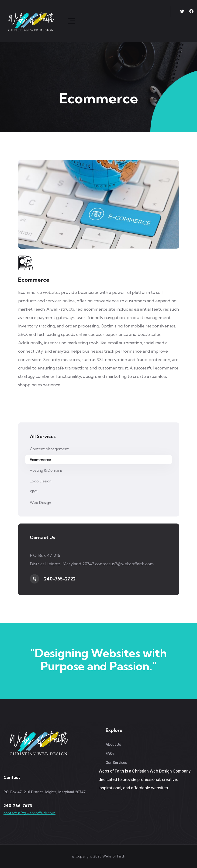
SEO (34, 492)
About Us (113, 744)
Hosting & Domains (46, 470)
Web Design (40, 503)
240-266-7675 (18, 806)
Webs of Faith (114, 856)
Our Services (116, 763)
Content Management (49, 449)
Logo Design (41, 481)
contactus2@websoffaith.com (29, 813)
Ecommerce (40, 460)
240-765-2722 (60, 579)
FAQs (110, 754)
